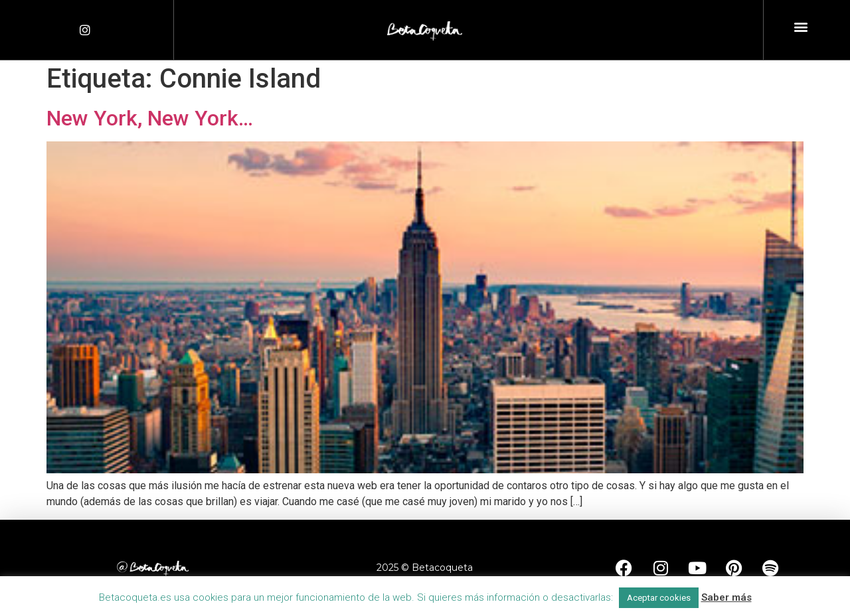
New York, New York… (150, 118)
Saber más (726, 597)
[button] (801, 27)
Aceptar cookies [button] (659, 598)
